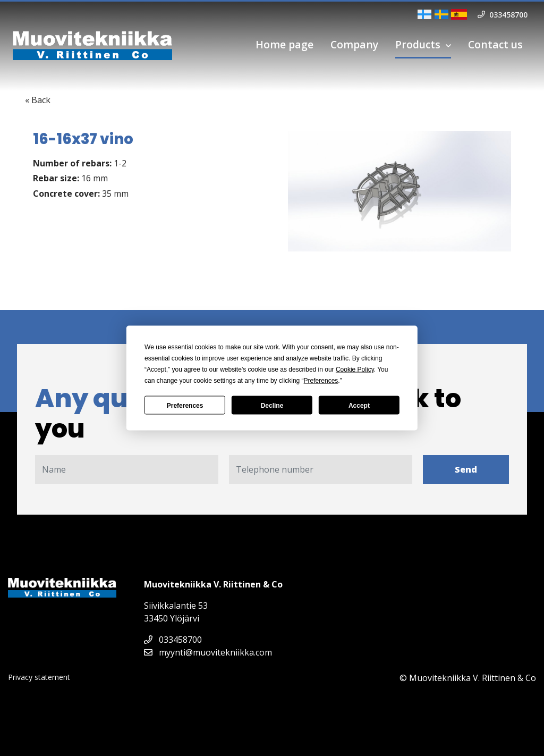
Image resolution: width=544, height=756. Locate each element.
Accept (359, 405)
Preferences (185, 405)
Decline (272, 405)
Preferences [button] (321, 381)
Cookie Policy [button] (355, 369)
